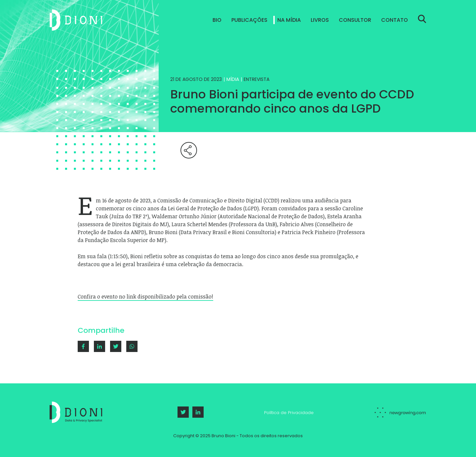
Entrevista (257, 79)
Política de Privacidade (289, 413)
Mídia (233, 79)
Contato (395, 20)
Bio (217, 20)
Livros (320, 20)
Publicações (249, 20)
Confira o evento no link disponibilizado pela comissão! (145, 297)
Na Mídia (289, 20)
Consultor (355, 20)
